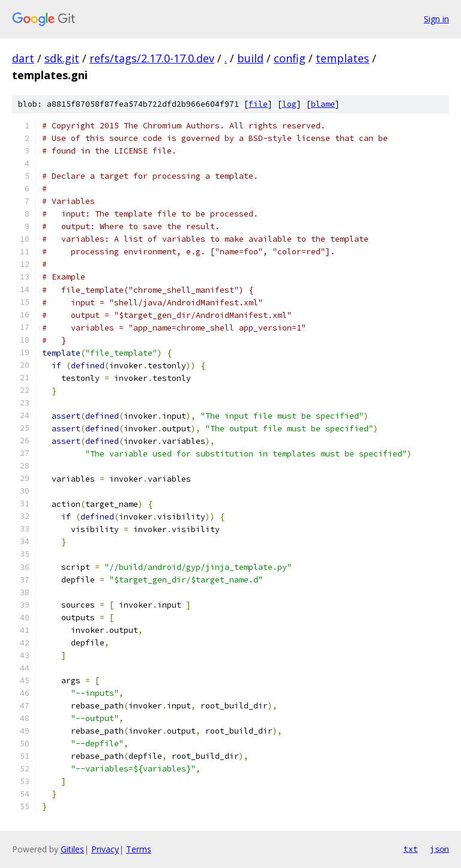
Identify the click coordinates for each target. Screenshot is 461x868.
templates (342, 58)
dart (23, 58)
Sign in (436, 19)
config (290, 58)
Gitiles (72, 849)
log (289, 104)
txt (411, 849)
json (439, 849)
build (250, 58)
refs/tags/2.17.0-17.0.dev (152, 58)
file (258, 104)
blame (323, 104)
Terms (139, 849)
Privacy (105, 849)
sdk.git (62, 58)
